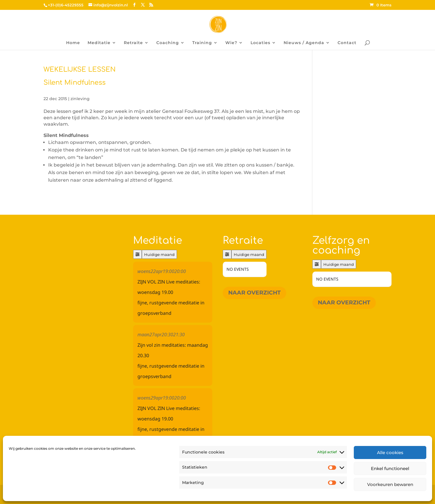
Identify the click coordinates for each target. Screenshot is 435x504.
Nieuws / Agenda (304, 43)
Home (73, 43)
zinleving (80, 99)
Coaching (168, 43)
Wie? (231, 43)
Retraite (133, 43)
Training (202, 43)
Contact (347, 43)
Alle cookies (390, 452)
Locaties (260, 43)
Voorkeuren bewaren (390, 484)
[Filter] (137, 254)
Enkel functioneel (390, 468)
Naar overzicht (254, 293)
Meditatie (99, 43)
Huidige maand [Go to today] (159, 254)
